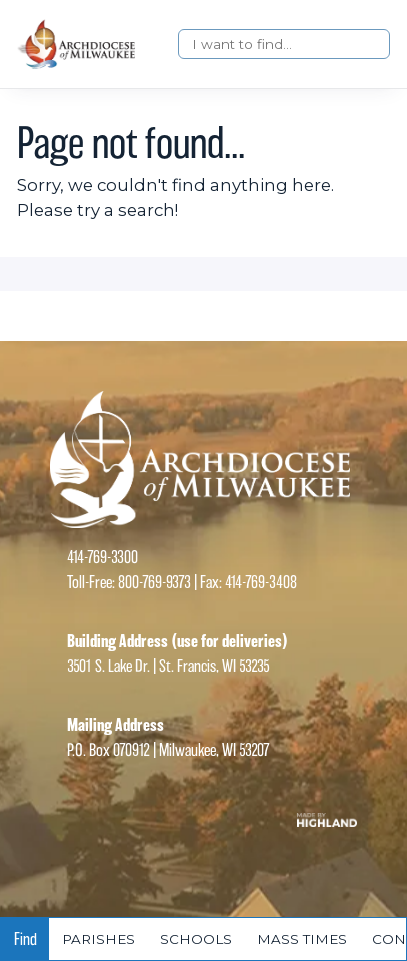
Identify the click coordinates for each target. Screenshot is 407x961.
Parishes (98, 939)
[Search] (284, 44)
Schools (196, 939)
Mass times (302, 939)
